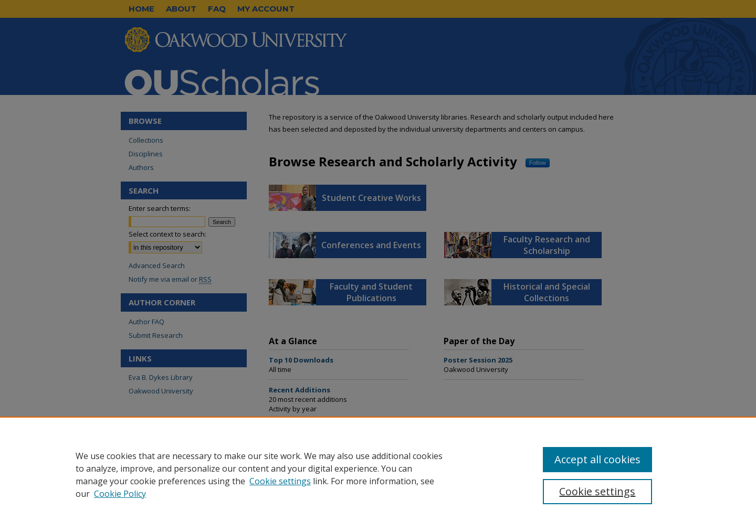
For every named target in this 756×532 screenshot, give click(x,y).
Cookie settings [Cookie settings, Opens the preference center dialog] (597, 491)
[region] (378, 474)
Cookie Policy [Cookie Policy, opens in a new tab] (120, 494)
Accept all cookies (597, 459)
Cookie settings (280, 481)
